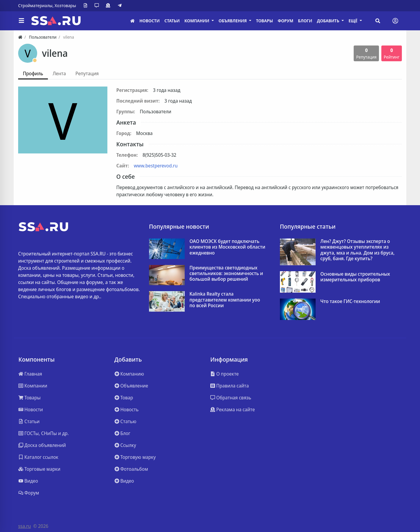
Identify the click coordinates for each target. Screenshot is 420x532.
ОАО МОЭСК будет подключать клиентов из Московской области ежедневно (227, 247)
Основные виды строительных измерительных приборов (355, 277)
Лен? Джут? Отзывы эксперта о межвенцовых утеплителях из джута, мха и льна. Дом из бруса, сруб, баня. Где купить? (357, 250)
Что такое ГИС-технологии (350, 301)
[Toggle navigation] (395, 21)
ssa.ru (25, 526)
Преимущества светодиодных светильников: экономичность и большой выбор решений (226, 274)
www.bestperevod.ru (156, 166)
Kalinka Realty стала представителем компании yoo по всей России (225, 300)
